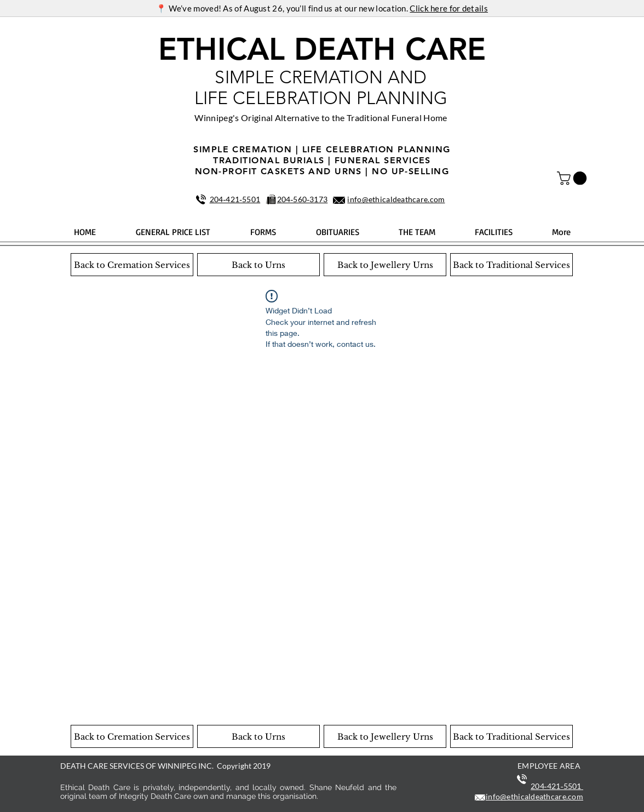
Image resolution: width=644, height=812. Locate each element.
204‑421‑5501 (235, 199)
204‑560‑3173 (303, 199)
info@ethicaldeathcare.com (396, 199)
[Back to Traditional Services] (511, 265)
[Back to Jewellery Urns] (385, 265)
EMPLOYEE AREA (549, 766)
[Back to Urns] (258, 265)
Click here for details (449, 8)
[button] (573, 178)
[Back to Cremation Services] (132, 265)
